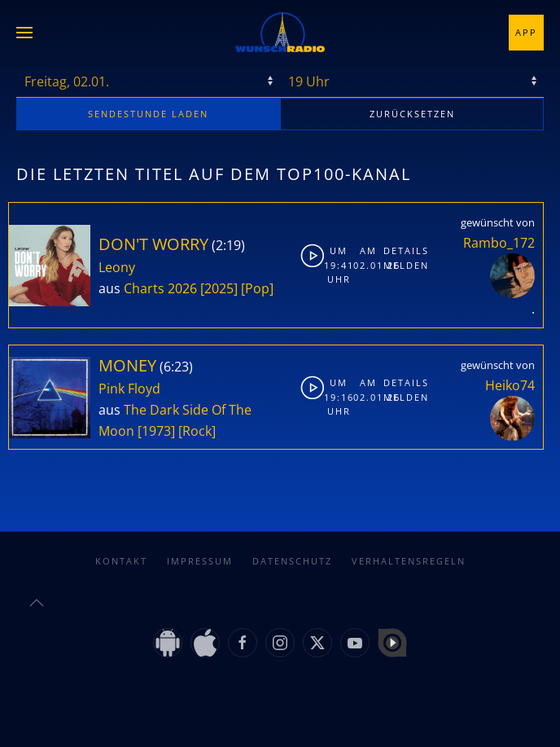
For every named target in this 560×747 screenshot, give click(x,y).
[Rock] (197, 431)
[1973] (156, 431)
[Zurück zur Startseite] (280, 33)
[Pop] (257, 288)
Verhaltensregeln (409, 561)
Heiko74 (510, 385)
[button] (24, 33)
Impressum (200, 561)
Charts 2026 (160, 288)
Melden (396, 265)
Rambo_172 (499, 243)
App (526, 32)
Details (396, 250)
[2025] (219, 288)
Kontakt (121, 561)
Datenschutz (292, 561)
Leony (117, 267)
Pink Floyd (129, 389)
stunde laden (148, 114)
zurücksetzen (412, 114)
